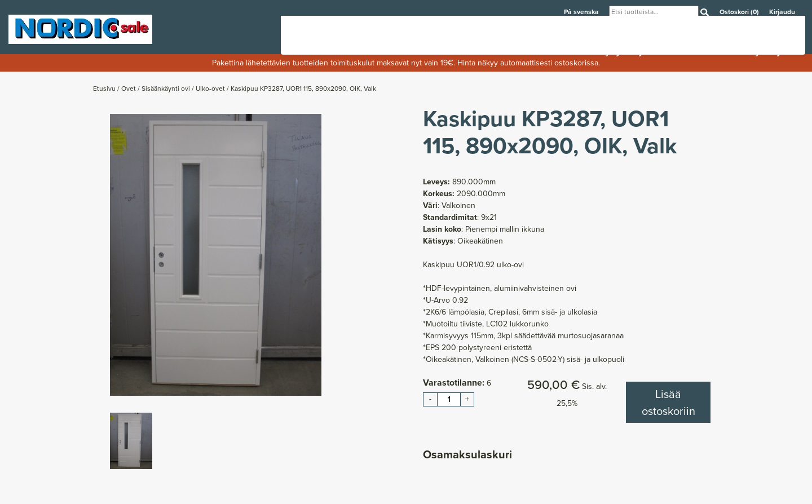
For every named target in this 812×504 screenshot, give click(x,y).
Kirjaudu (782, 12)
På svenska (582, 12)
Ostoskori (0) (740, 12)
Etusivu (105, 89)
